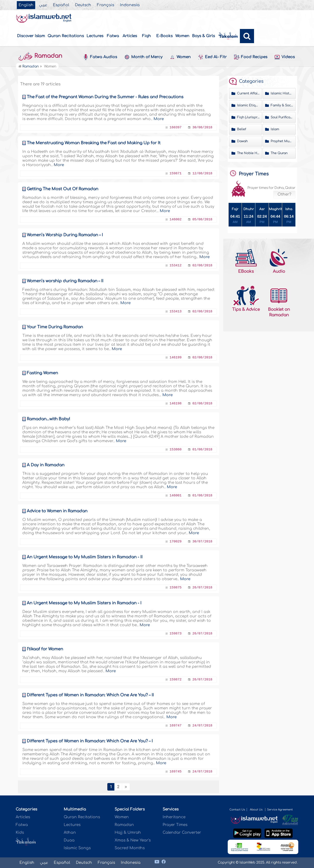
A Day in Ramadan (46, 465)
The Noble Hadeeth (248, 153)
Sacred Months (130, 848)
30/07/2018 (202, 542)
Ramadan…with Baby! (48, 419)
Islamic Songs (77, 848)
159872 (175, 680)
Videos (285, 57)
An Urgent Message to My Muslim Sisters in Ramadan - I (84, 603)
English (26, 5)
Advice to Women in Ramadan (57, 511)
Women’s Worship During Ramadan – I (65, 235)
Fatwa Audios (100, 57)
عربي (43, 5)
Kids (20, 832)
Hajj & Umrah (128, 832)
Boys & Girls (203, 36)
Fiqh (146, 36)
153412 (175, 266)
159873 (175, 634)
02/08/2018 (202, 266)
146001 (175, 496)
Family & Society (282, 105)
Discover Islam (31, 36)
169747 (175, 726)
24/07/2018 (202, 726)
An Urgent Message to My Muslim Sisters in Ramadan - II (85, 557)
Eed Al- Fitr (212, 57)
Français (106, 5)
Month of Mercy (143, 57)
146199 (175, 358)
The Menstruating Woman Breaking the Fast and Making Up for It (94, 143)
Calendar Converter (182, 832)
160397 (175, 128)
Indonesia (130, 5)
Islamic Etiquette (248, 105)
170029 (175, 542)
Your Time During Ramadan (55, 327)
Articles (130, 36)
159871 (175, 174)
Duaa (69, 840)
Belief (242, 129)
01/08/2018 (202, 450)
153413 (175, 312)
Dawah (242, 141)
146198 (175, 404)
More (159, 119)
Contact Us (237, 810)
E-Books (164, 36)
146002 (175, 220)
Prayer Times (175, 825)
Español (61, 5)
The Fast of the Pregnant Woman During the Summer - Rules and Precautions (105, 97)
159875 (175, 588)
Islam (275, 129)
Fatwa (113, 36)
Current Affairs (248, 93)
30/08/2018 (202, 128)
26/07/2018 (202, 588)
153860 (175, 450)
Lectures (95, 36)
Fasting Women (42, 373)
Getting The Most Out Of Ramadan (63, 189)
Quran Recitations (66, 36)
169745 (175, 772)
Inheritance (174, 817)
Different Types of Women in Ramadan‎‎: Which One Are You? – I (90, 741)
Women (182, 36)
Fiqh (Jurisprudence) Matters (248, 117)
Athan (70, 832)
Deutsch (83, 5)
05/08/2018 (202, 220)
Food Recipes (251, 57)
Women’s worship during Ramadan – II (65, 281)
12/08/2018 (202, 174)
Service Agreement (280, 810)
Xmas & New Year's (133, 840)
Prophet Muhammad (282, 141)
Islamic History (282, 93)
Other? (284, 194)
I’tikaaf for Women (45, 649)
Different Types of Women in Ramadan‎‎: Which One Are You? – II (90, 695)
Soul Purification (282, 117)
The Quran (279, 153)
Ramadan (40, 56)
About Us (257, 810)
